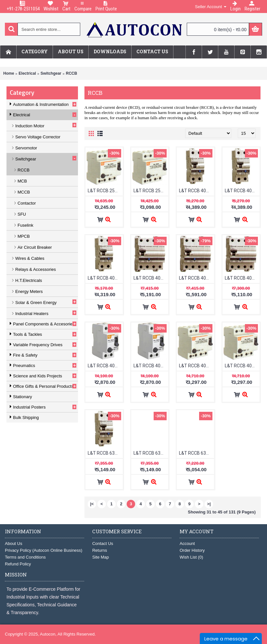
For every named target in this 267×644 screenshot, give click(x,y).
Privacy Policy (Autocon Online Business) (44, 550)
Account (187, 543)
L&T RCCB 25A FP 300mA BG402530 (105, 191)
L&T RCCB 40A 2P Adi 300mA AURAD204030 (242, 191)
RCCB (72, 73)
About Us (13, 543)
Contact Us (103, 543)
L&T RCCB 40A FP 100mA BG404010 (197, 366)
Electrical (27, 73)
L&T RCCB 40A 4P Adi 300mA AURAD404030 (197, 278)
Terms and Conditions (25, 557)
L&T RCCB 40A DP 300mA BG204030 (151, 366)
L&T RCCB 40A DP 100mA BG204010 (105, 366)
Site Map (101, 557)
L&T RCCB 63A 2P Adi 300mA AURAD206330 (151, 453)
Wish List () (191, 557)
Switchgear (51, 73)
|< (92, 504)
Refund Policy (18, 564)
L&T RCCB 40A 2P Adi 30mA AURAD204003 (105, 278)
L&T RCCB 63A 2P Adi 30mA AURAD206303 (197, 453)
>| (209, 504)
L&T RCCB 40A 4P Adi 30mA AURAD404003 (242, 278)
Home (9, 73)
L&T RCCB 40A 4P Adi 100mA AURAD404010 (151, 278)
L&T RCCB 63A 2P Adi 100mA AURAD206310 (105, 453)
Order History (192, 550)
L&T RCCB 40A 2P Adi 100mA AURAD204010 (197, 191)
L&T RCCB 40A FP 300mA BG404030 (242, 366)
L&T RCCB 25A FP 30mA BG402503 (151, 191)
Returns (100, 550)
